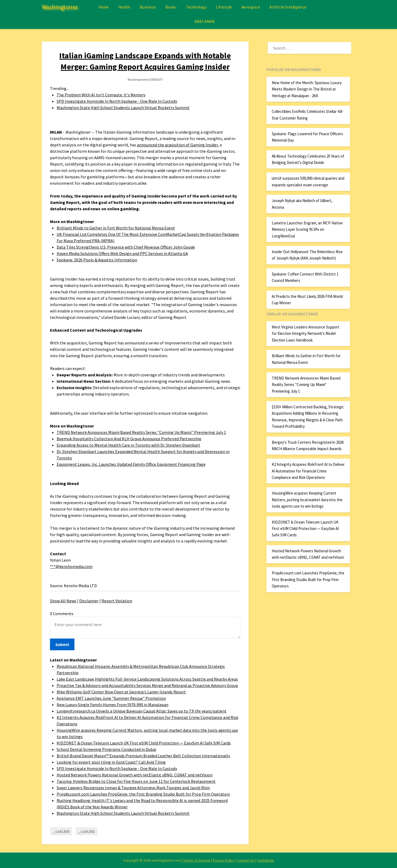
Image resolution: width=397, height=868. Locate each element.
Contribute (265, 860)
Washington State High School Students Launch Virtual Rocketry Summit (123, 108)
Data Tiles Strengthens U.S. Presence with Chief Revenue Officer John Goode (126, 247)
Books (171, 7)
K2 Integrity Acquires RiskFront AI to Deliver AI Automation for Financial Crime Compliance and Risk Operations (308, 471)
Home (104, 7)
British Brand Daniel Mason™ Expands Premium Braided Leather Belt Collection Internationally (143, 756)
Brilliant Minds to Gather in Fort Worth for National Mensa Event (116, 228)
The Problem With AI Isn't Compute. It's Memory (101, 95)
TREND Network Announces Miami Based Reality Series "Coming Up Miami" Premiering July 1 (141, 432)
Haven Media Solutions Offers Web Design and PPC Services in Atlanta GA (122, 253)
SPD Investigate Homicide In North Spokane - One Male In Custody (117, 101)
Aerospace (251, 7)
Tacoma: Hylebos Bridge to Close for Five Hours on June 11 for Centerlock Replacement (136, 781)
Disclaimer (89, 601)
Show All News (63, 601)
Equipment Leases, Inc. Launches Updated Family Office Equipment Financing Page (131, 464)
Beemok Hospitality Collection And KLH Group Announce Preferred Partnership (129, 439)
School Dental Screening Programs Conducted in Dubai (106, 749)
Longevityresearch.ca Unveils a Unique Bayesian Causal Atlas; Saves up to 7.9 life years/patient (142, 711)
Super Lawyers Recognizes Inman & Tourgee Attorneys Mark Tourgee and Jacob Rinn (133, 788)
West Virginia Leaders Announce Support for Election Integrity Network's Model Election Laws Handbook (306, 334)
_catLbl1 (87, 831)
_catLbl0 (61, 831)
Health (124, 7)
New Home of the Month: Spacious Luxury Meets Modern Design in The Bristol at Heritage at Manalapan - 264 (307, 89)
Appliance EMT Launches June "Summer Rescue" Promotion (111, 698)
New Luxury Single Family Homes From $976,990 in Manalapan (112, 705)
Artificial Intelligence (288, 7)
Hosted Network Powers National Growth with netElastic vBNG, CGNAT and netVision (135, 775)
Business (148, 7)
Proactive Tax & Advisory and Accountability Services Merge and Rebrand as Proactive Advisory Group (147, 685)
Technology (196, 7)
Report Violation (117, 601)
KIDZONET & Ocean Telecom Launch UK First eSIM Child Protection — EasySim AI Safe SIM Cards (144, 743)
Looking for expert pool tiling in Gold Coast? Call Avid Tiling (111, 762)
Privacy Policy (224, 860)
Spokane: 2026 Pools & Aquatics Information (97, 260)
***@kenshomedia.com (71, 566)
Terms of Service (197, 860)
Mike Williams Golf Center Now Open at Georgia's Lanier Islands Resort (121, 692)
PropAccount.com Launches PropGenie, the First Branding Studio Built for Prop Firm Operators (143, 794)
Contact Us (246, 860)
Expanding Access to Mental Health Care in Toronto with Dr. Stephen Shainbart (128, 445)
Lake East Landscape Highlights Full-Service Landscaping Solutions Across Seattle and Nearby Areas (147, 679)
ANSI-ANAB (205, 21)
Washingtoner (60, 7)
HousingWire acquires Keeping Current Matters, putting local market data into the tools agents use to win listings (307, 500)
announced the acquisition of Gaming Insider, (178, 145)
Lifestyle (224, 7)
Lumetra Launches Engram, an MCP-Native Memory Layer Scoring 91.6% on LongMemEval (307, 229)
